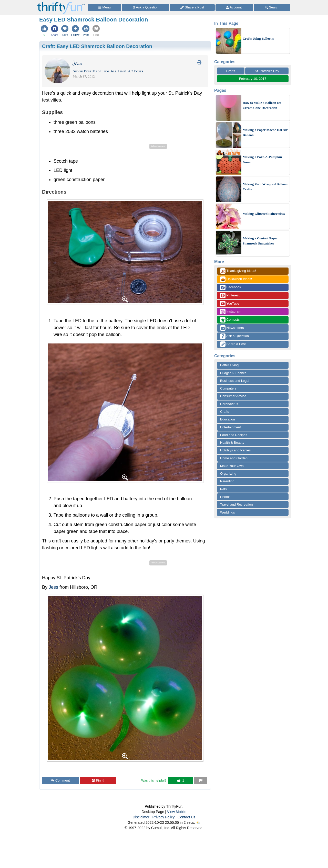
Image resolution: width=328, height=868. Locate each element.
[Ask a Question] (146, 8)
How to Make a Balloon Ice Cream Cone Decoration (262, 105)
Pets (223, 489)
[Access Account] (234, 8)
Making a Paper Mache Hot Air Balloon (265, 132)
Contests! (230, 320)
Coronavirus (229, 404)
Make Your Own (232, 466)
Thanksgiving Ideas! (238, 271)
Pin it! (98, 780)
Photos (225, 497)
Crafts (231, 71)
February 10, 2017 (253, 79)
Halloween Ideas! (236, 279)
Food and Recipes (234, 435)
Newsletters (232, 328)
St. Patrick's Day (267, 71)
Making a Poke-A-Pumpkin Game (262, 159)
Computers (228, 388)
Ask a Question (234, 336)
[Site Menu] (105, 8)
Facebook (231, 287)
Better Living (229, 365)
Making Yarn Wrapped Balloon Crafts (265, 187)
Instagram (231, 312)
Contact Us (186, 817)
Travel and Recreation (236, 504)
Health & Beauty (232, 443)
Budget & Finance (233, 373)
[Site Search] (272, 8)
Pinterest (230, 296)
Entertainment (230, 427)
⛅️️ (198, 822)
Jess (53, 587)
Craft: (97, 46)
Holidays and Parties (235, 450)
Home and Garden (234, 458)
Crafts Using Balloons (258, 38)
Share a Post (233, 344)
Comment (60, 780)
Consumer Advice (233, 396)
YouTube (230, 304)
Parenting (227, 481)
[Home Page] (61, 3)
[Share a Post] (192, 8)
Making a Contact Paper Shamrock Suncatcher (260, 241)
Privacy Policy (163, 817)
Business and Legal (235, 381)
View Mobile (177, 812)
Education (228, 419)
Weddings (228, 512)
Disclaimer (141, 817)
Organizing (228, 474)
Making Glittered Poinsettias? (264, 214)
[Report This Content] (201, 781)
